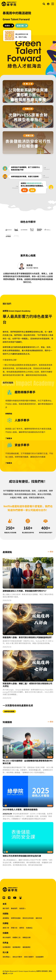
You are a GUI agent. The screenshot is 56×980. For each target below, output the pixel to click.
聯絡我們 (14, 908)
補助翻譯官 (26, 947)
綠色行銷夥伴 (29, 957)
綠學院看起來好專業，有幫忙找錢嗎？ (25, 176)
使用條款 (45, 971)
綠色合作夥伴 (17, 957)
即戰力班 (50, 852)
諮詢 (32, 190)
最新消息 (39, 918)
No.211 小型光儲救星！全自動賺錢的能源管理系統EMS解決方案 (28, 762)
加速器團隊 (40, 957)
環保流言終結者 (28, 918)
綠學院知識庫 (9, 711)
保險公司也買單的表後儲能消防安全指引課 (22, 856)
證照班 (22, 928)
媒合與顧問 (7, 937)
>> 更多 (51, 552)
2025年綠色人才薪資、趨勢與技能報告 (20, 809)
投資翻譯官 (7, 947)
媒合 (24, 190)
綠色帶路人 (7, 957)
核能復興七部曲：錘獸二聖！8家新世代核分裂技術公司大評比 (27, 685)
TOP (11, 973)
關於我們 (6, 908)
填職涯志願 (26, 937)
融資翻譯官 (17, 947)
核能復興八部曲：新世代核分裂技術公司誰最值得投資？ (28, 637)
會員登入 (22, 908)
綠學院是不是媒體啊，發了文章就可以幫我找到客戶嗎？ (25, 168)
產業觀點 (50, 587)
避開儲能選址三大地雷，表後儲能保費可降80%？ (25, 591)
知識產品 (50, 806)
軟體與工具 (17, 937)
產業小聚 (50, 757)
